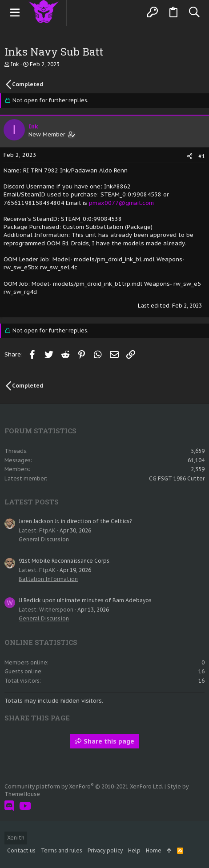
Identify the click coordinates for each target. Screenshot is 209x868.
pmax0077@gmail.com (121, 203)
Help (134, 850)
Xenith (16, 838)
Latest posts (32, 502)
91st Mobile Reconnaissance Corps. (65, 561)
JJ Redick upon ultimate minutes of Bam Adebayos (85, 600)
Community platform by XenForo (84, 786)
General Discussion (44, 539)
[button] (15, 12)
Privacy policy (105, 850)
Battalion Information (48, 579)
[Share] (190, 156)
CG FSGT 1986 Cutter (177, 478)
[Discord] (9, 806)
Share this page (104, 741)
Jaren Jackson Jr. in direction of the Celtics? (75, 521)
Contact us (21, 850)
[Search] (194, 12)
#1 (202, 156)
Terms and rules (62, 850)
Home (154, 850)
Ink (15, 64)
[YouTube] (25, 806)
